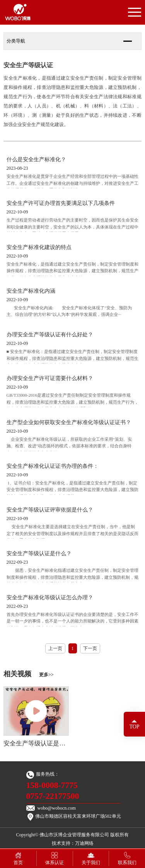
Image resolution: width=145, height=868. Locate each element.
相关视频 (28, 674)
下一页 (90, 648)
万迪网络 (84, 843)
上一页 (55, 648)
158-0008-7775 (52, 785)
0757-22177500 (53, 796)
